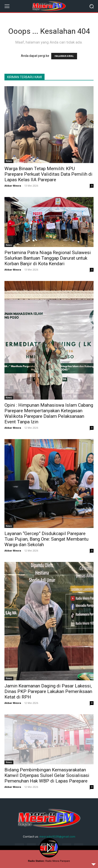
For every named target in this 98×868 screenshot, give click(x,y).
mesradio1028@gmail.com (57, 837)
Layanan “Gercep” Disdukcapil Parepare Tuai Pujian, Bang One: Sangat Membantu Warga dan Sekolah (46, 539)
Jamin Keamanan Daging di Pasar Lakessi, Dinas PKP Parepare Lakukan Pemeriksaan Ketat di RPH (48, 691)
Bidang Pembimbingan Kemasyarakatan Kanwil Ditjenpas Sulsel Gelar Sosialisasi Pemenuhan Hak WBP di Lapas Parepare (47, 775)
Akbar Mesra (13, 186)
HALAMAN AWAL (64, 56)
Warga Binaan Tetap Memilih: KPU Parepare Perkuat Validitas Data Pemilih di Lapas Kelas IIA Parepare (48, 174)
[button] (91, 6)
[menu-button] (7, 6)
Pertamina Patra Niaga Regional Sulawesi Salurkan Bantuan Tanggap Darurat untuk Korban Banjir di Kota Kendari (48, 258)
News (9, 161)
